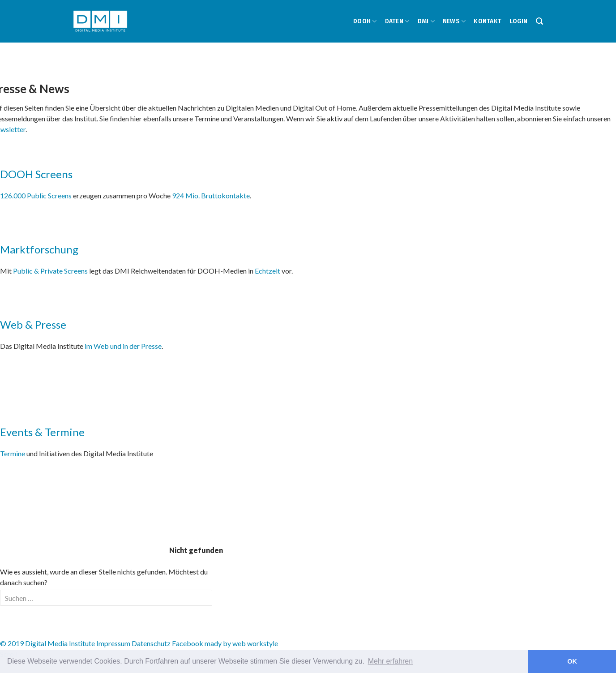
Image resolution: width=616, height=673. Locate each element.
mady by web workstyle (241, 643)
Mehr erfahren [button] (391, 661)
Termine (13, 453)
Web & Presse (33, 324)
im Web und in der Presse (123, 346)
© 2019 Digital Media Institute (47, 643)
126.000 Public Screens (36, 195)
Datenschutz (151, 643)
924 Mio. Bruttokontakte (211, 195)
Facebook (188, 643)
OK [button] (572, 661)
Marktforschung (39, 249)
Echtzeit (267, 271)
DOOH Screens (36, 174)
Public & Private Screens (50, 271)
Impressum (113, 643)
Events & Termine (42, 432)
